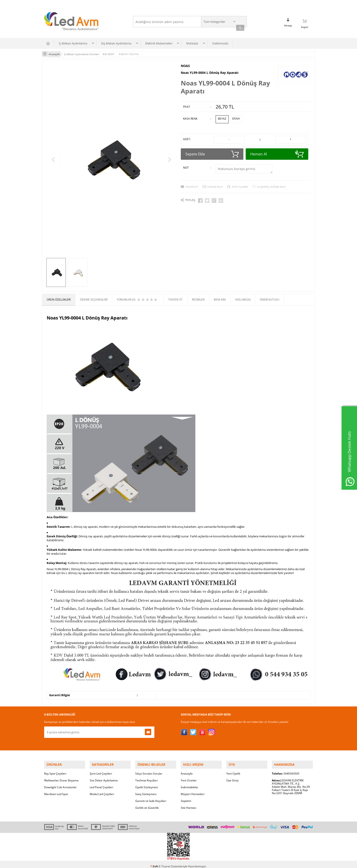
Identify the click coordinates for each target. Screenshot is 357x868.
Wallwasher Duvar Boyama (61, 776)
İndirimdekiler (190, 783)
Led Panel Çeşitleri (101, 783)
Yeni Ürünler (189, 776)
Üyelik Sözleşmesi (147, 783)
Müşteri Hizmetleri (193, 790)
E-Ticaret (165, 862)
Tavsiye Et (192, 181)
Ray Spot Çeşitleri (55, 769)
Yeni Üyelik (233, 769)
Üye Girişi (232, 776)
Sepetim (186, 797)
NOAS (185, 64)
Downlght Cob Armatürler (60, 783)
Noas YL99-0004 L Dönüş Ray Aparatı (210, 70)
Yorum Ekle (215, 181)
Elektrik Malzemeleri (159, 42)
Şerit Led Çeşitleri (101, 769)
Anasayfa (187, 769)
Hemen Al (277, 149)
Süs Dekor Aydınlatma (104, 776)
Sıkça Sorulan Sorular (149, 769)
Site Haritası (189, 804)
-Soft (155, 862)
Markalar (192, 42)
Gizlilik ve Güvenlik (147, 804)
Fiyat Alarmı (240, 181)
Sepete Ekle (212, 149)
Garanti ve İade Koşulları (151, 797)
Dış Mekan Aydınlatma (116, 42)
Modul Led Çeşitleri (102, 790)
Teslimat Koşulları (147, 776)
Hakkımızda (220, 42)
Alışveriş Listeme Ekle (271, 181)
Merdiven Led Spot (56, 790)
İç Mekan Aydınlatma (73, 42)
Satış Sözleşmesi (146, 790)
